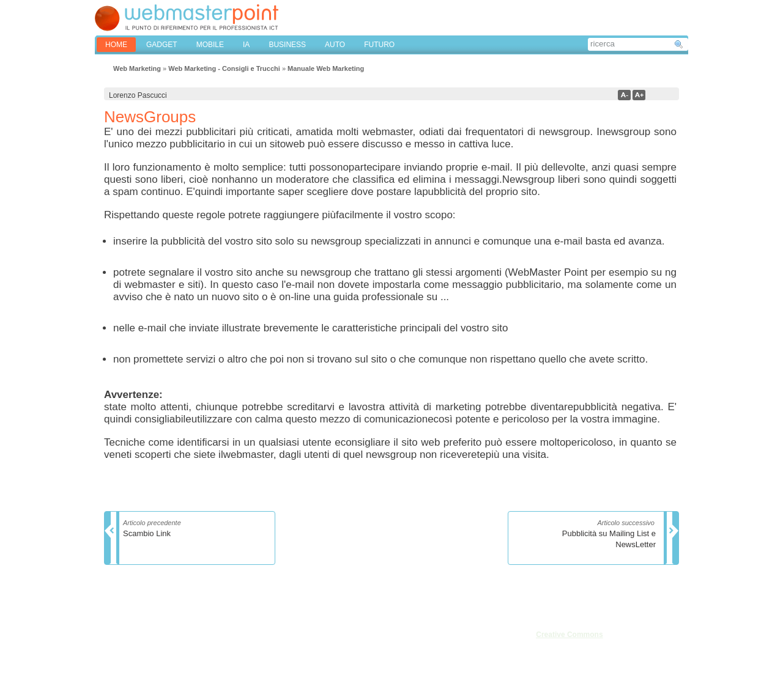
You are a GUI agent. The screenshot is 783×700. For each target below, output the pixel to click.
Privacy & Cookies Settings (213, 674)
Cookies (119, 674)
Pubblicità (122, 661)
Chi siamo (122, 634)
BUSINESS (287, 45)
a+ (639, 95)
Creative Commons (569, 635)
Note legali (187, 634)
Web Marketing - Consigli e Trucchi (224, 68)
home (116, 45)
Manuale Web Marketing (326, 68)
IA (246, 45)
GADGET (162, 45)
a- (624, 95)
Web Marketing (137, 68)
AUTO (335, 45)
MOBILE (210, 45)
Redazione (123, 647)
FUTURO (379, 45)
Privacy (181, 647)
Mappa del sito (193, 661)
